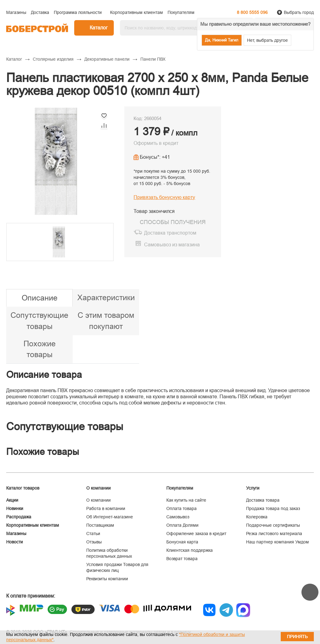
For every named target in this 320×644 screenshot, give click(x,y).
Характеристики (106, 297)
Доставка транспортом (170, 233)
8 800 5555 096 (252, 12)
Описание (40, 298)
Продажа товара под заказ (273, 508)
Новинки (15, 508)
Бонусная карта (182, 542)
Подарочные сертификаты (273, 525)
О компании (98, 500)
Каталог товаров (23, 488)
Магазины (16, 534)
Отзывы (94, 542)
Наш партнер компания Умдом (277, 542)
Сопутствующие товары (39, 321)
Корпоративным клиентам (33, 525)
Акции (12, 500)
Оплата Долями (182, 525)
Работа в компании (106, 508)
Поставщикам (100, 525)
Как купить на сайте (186, 500)
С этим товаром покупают (106, 321)
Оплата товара (181, 508)
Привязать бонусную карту (164, 197)
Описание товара (44, 375)
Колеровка (257, 517)
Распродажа (19, 517)
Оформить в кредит (156, 143)
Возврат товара (182, 559)
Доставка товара (263, 500)
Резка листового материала (274, 534)
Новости (15, 542)
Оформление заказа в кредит (196, 534)
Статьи (93, 534)
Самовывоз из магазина (172, 245)
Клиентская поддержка (190, 550)
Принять (297, 637)
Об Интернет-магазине (110, 517)
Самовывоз (178, 517)
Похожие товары (40, 349)
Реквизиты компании (107, 579)
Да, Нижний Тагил (222, 40)
